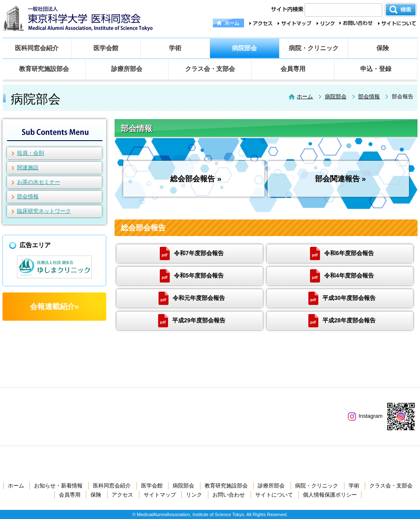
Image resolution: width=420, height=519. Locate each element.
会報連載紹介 (52, 307)
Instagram (365, 416)
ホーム (305, 96)
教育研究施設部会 (44, 69)
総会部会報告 (193, 179)
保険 (383, 48)
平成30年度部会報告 (342, 298)
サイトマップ (160, 495)
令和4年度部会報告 (342, 276)
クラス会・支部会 (210, 69)
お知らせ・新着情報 (58, 486)
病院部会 (244, 48)
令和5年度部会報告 (192, 276)
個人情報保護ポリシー (330, 495)
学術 (175, 48)
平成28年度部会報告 (342, 321)
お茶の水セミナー (39, 182)
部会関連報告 (337, 179)
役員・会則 (31, 153)
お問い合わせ (229, 495)
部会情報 (369, 96)
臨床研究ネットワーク (44, 211)
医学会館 (106, 48)
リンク (194, 495)
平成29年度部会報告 (192, 321)
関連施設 (28, 167)
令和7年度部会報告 (192, 253)
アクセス (122, 495)
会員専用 (293, 69)
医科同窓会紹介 (37, 48)
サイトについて (274, 495)
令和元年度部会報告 (192, 298)
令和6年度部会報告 (342, 253)
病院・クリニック (314, 48)
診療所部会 (127, 69)
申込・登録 (376, 69)
